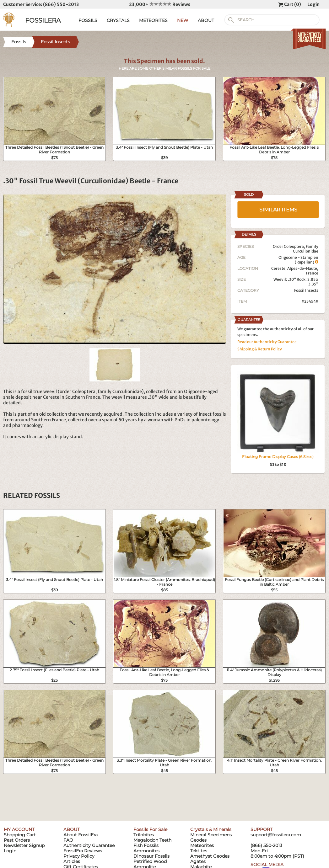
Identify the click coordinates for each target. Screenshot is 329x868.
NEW (183, 20)
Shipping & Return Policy (260, 349)
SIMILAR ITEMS (278, 210)
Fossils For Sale (150, 829)
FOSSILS (88, 20)
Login (313, 4)
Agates (198, 861)
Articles (72, 861)
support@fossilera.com (276, 835)
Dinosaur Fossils (151, 856)
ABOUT (206, 20)
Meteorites (202, 845)
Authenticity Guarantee (89, 845)
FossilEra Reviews (83, 851)
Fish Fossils (146, 845)
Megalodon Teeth (152, 840)
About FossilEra (81, 835)
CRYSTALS (118, 20)
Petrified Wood (150, 861)
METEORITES (153, 20)
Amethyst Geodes (210, 856)
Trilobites (144, 835)
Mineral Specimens (211, 835)
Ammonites (146, 851)
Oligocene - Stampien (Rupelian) (298, 260)
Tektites (199, 851)
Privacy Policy (79, 856)
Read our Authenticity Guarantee (267, 342)
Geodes (198, 840)
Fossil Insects (306, 290)
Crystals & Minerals (211, 829)
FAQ (68, 840)
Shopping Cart (20, 835)
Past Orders (17, 840)
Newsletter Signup (24, 845)
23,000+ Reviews (160, 4)
